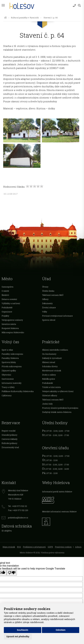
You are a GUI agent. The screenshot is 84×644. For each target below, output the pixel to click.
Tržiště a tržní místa (51, 387)
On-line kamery (49, 354)
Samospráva (7, 287)
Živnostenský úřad (10, 447)
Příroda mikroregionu (12, 366)
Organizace (7, 312)
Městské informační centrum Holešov (59, 511)
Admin (78, 547)
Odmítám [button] (61, 630)
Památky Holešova (10, 358)
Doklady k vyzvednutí (52, 358)
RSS (19, 547)
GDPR (50, 547)
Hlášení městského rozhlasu (55, 350)
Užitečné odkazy (50, 395)
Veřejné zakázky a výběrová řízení (58, 391)
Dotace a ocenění (9, 299)
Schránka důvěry (50, 366)
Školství (5, 295)
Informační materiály (12, 383)
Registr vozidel (8, 431)
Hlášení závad (49, 362)
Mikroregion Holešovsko (13, 332)
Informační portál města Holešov (57, 492)
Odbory (45, 299)
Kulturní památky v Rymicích (25, 18)
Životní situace (49, 307)
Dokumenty (47, 303)
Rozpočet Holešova (10, 328)
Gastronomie (8, 379)
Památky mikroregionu (12, 354)
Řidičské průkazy (9, 443)
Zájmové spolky (9, 371)
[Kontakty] (74, 6)
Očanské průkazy (9, 435)
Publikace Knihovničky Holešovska (18, 391)
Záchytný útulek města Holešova (57, 412)
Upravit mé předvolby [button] (18, 636)
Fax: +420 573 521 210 (18, 510)
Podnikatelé (7, 307)
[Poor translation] (12, 573)
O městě (5, 291)
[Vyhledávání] (79, 6)
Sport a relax (7, 350)
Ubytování (6, 375)
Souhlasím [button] (22, 630)
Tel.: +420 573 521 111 (18, 506)
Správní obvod (49, 320)
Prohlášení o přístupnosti (34, 547)
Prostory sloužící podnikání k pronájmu (60, 408)
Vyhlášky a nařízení (11, 303)
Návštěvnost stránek (52, 371)
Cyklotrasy (7, 395)
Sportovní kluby (9, 362)
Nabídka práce (48, 379)
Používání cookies (63, 547)
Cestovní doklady (10, 439)
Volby (45, 312)
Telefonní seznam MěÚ (53, 295)
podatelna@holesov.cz (18, 518)
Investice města (9, 324)
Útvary (45, 287)
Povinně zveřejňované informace (57, 316)
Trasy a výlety (8, 387)
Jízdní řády (47, 404)
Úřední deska (48, 291)
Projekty (5, 316)
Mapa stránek (9, 547)
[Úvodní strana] (5, 18)
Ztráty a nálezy (49, 375)
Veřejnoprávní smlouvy (12, 320)
